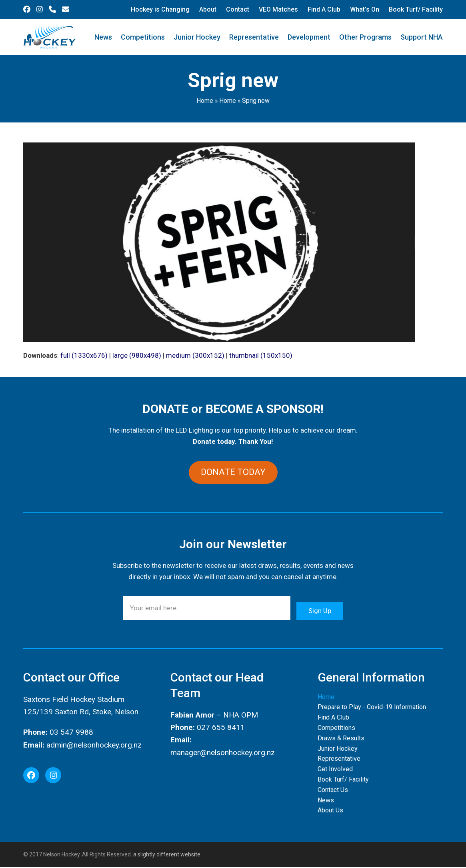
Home (205, 101)
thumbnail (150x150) (261, 355)
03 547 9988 (71, 733)
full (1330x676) (84, 355)
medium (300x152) (195, 355)
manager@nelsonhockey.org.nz (223, 753)
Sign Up (320, 609)
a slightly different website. (167, 855)
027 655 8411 (221, 728)
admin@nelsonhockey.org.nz (94, 746)
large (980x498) (137, 355)
